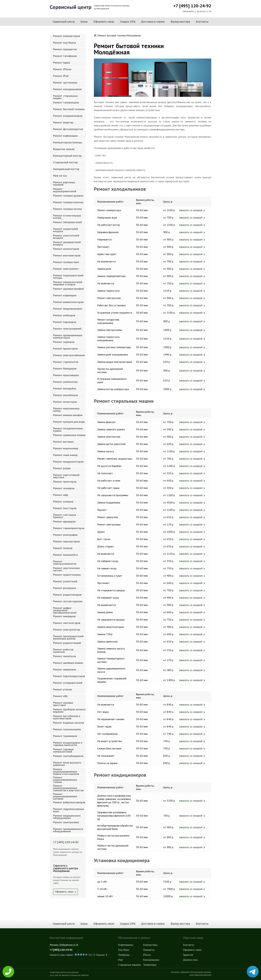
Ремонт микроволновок (68, 309)
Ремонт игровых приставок (63, 704)
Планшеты (149, 950)
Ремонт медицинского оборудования (67, 817)
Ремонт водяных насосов (68, 723)
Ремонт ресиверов (65, 588)
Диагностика (190, 960)
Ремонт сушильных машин (69, 435)
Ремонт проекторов (65, 349)
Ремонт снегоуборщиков (68, 756)
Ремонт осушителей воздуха (65, 230)
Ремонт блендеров (65, 368)
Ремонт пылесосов (65, 656)
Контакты (202, 22)
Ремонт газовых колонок (68, 202)
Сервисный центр (64, 22)
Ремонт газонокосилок (67, 729)
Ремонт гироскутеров (66, 541)
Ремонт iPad (61, 76)
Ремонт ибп (60, 696)
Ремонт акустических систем (66, 569)
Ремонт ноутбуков (65, 43)
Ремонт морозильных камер (66, 410)
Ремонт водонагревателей (65, 190)
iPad (120, 960)
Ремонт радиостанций (67, 643)
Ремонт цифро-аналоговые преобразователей (65, 609)
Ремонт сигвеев (63, 548)
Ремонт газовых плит (66, 262)
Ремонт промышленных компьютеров (68, 336)
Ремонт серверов (64, 342)
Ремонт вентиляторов (67, 255)
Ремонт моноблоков (65, 395)
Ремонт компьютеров (66, 36)
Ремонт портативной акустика (66, 476)
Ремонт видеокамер (66, 448)
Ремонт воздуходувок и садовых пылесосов (68, 744)
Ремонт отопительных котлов (67, 217)
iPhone (147, 955)
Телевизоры (150, 965)
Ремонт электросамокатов (65, 562)
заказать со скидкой (191, 210)
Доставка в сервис (153, 22)
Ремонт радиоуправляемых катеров (65, 795)
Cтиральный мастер (65, 162)
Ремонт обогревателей (67, 222)
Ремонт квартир (63, 122)
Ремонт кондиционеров (68, 116)
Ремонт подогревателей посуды (68, 277)
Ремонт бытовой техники (69, 109)
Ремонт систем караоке (68, 601)
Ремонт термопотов (66, 362)
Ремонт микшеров (64, 616)
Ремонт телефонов (65, 56)
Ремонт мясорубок (65, 388)
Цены (84, 22)
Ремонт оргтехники (65, 82)
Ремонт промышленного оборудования (68, 830)
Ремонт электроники (66, 822)
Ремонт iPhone (62, 69)
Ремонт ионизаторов (66, 249)
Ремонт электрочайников (69, 355)
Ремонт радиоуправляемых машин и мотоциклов (66, 771)
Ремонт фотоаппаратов (68, 129)
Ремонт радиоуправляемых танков (65, 779)
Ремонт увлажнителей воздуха (67, 243)
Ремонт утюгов (62, 689)
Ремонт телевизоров (66, 102)
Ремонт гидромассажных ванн (68, 810)
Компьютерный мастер (67, 156)
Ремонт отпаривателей (68, 683)
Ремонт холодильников (67, 89)
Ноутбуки (124, 950)
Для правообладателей (200, 975)
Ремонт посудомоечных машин (68, 429)
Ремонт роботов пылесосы (63, 651)
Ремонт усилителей (65, 581)
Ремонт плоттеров (65, 508)
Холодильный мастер (66, 169)
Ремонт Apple (62, 63)
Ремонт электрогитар (67, 630)
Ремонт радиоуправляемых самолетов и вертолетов (68, 787)
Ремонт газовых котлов (67, 209)
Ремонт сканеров (64, 488)
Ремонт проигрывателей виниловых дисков (68, 637)
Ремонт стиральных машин (65, 97)
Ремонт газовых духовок (68, 196)
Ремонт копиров (63, 501)
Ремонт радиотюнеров (67, 595)
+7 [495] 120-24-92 (192, 6)
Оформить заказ (104, 22)
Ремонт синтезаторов (67, 623)
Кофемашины (126, 945)
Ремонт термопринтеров (69, 528)
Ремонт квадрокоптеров (68, 462)
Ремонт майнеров (64, 315)
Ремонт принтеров (65, 482)
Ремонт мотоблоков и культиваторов (67, 717)
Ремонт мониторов (65, 402)
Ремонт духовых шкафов (68, 289)
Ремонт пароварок (65, 322)
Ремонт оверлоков (65, 669)
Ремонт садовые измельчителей (63, 750)
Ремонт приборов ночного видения (69, 710)
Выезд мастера (180, 22)
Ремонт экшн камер (65, 455)
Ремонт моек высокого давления (67, 764)
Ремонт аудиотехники (67, 575)
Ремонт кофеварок (65, 295)
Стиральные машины (130, 965)
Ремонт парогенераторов (69, 676)
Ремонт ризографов (65, 535)
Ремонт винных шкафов (68, 415)
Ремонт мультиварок (66, 375)
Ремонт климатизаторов (68, 302)
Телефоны (124, 955)
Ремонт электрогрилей (67, 329)
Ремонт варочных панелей (64, 183)
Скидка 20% (128, 22)
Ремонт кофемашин (65, 136)
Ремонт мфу (61, 495)
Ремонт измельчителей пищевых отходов (68, 283)
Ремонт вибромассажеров (69, 802)
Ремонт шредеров (64, 521)
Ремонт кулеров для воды (69, 422)
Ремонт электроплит (66, 269)
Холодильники (151, 960)
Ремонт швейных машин (68, 663)
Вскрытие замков (64, 149)
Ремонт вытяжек (63, 442)
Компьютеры (150, 945)
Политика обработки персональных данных (191, 972)
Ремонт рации (62, 468)
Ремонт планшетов (65, 49)
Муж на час (60, 176)
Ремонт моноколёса (65, 555)
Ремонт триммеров (65, 736)
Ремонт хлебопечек (65, 382)
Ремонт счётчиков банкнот (65, 516)
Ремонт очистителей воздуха (66, 237)
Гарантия (188, 955)
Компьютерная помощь (68, 142)
